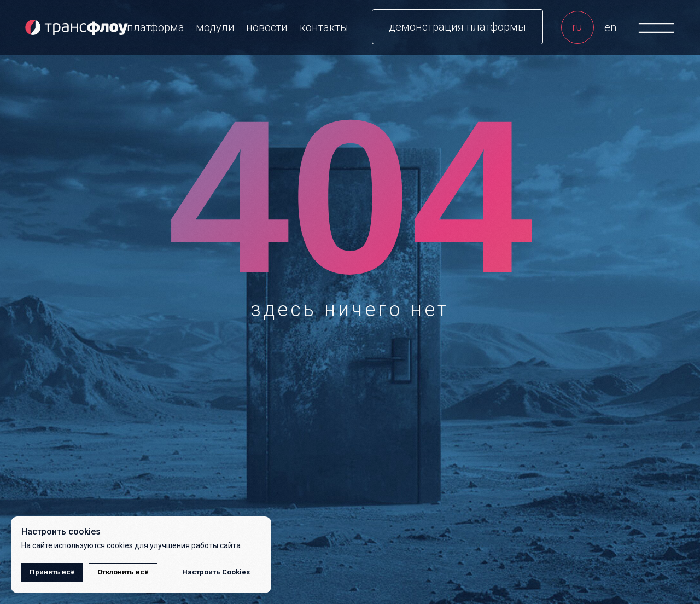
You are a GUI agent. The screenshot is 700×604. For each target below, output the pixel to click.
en (610, 27)
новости (267, 27)
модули (215, 27)
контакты (324, 27)
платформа (156, 27)
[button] (457, 27)
